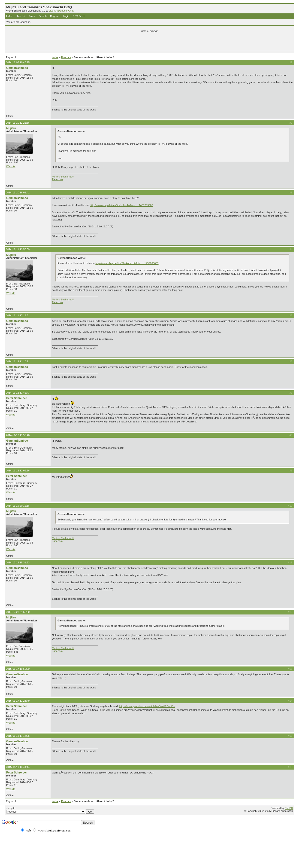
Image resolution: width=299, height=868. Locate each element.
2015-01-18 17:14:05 (18, 736)
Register (55, 16)
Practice (66, 57)
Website (11, 166)
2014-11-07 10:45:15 (18, 62)
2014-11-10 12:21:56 (18, 123)
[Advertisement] (95, 42)
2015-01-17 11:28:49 (18, 701)
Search (43, 16)
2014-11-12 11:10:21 (18, 361)
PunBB (289, 808)
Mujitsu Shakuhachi (63, 177)
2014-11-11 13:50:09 (18, 249)
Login (66, 16)
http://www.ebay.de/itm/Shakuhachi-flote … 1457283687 (121, 205)
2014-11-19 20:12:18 (18, 506)
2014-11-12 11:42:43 (18, 393)
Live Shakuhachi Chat (61, 11)
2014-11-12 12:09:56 (18, 471)
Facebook (57, 179)
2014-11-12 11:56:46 (18, 435)
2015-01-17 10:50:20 (18, 669)
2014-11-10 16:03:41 (18, 193)
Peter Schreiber (17, 398)
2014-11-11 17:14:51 (18, 315)
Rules (32, 16)
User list (21, 16)
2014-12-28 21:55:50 (18, 612)
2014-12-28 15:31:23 (18, 562)
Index (9, 16)
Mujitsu (11, 128)
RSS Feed (79, 16)
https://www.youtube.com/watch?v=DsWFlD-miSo (147, 706)
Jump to (50, 810)
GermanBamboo (17, 68)
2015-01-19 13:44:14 (18, 767)
